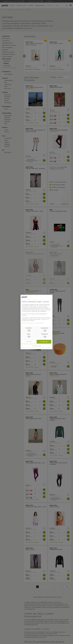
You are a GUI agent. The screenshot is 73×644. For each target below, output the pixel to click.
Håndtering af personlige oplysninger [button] (31, 310)
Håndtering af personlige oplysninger (35, 323)
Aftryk (23, 323)
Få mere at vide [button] (36, 346)
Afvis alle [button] (29, 342)
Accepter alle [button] (44, 342)
